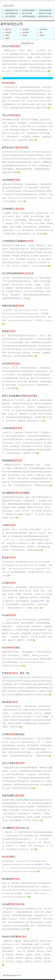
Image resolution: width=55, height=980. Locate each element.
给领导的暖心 (13, 796)
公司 (9, 584)
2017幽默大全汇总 (16, 829)
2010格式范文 (13, 735)
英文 (9, 558)
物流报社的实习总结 (12, 10)
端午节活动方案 (27, 13)
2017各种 (11, 181)
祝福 (26, 30)
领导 (9, 332)
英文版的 (11, 880)
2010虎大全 (13, 905)
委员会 (10, 703)
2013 (9, 616)
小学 (9, 526)
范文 (9, 84)
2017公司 (11, 116)
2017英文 (11, 648)
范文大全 (10, 976)
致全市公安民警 (14, 937)
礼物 (26, 33)
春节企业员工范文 (15, 148)
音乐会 (43, 30)
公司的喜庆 (12, 429)
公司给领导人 (13, 209)
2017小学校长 (13, 764)
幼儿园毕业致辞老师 (29, 10)
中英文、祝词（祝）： (18, 674)
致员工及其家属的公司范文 (20, 397)
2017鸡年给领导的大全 (18, 274)
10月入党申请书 (10, 16)
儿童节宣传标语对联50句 (30, 16)
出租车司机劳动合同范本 (13, 13)
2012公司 (11, 47)
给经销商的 (12, 461)
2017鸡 (11, 364)
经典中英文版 (13, 307)
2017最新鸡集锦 (16, 494)
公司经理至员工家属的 (18, 242)
